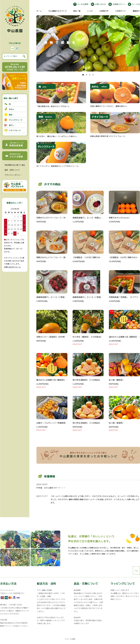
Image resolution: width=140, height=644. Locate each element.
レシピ (90, 11)
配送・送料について (12, 170)
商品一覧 (77, 11)
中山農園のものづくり (58, 11)
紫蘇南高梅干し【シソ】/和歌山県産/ (89, 218)
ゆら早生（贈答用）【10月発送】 (87, 337)
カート (134, 4)
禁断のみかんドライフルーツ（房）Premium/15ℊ (58, 257)
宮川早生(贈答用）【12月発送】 (87, 380)
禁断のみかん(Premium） (120, 218)
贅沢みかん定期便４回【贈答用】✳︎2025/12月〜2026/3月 (62, 380)
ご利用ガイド (120, 11)
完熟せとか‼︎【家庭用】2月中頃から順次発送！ (57, 337)
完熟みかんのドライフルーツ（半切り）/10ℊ (56, 218)
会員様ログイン (117, 4)
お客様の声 (104, 11)
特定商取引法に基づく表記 (15, 165)
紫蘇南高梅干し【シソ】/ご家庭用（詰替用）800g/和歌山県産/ (101, 297)
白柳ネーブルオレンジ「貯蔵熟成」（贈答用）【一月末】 (62, 423)
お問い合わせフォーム (12, 267)
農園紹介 (136, 11)
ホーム (39, 11)
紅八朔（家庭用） (117, 423)
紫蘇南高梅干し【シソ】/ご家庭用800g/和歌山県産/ (59, 297)
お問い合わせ (98, 4)
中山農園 (72, 639)
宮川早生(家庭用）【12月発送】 (87, 423)
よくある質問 (81, 4)
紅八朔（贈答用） (117, 380)
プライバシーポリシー (13, 175)
